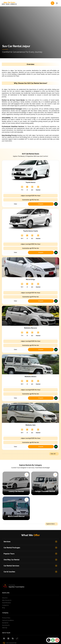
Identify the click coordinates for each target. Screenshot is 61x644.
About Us (5, 598)
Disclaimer (5, 623)
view (15, 204)
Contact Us (5, 605)
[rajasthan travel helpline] (5, 586)
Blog (3, 608)
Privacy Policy (6, 618)
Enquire (41, 204)
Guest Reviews (6, 603)
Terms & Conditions (8, 620)
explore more (52, 524)
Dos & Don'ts (6, 625)
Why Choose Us (7, 600)
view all (54, 454)
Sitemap (5, 628)
